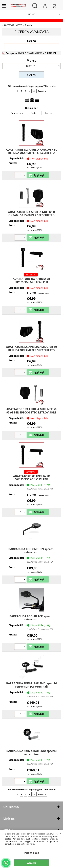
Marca (32, 60)
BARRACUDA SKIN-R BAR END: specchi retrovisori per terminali (32, 685)
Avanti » (42, 91)
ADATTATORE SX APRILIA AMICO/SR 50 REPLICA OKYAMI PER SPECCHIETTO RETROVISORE (31, 350)
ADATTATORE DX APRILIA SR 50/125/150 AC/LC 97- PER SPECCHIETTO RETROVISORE (31, 282)
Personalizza (32, 853)
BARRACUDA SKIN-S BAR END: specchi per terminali (32, 752)
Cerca (32, 41)
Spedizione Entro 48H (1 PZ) (40, 489)
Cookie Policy (29, 844)
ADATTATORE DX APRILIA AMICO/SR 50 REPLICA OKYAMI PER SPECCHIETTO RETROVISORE (32, 153)
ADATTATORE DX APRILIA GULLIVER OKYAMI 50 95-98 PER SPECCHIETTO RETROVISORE (32, 215)
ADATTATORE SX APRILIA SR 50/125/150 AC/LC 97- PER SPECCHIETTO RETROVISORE (32, 479)
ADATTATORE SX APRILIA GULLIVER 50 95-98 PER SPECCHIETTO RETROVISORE (31, 411)
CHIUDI (60, 833)
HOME (32, 14)
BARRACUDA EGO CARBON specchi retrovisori (31, 551)
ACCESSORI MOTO (36, 53)
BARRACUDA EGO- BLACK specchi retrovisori (31, 618)
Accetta (32, 863)
